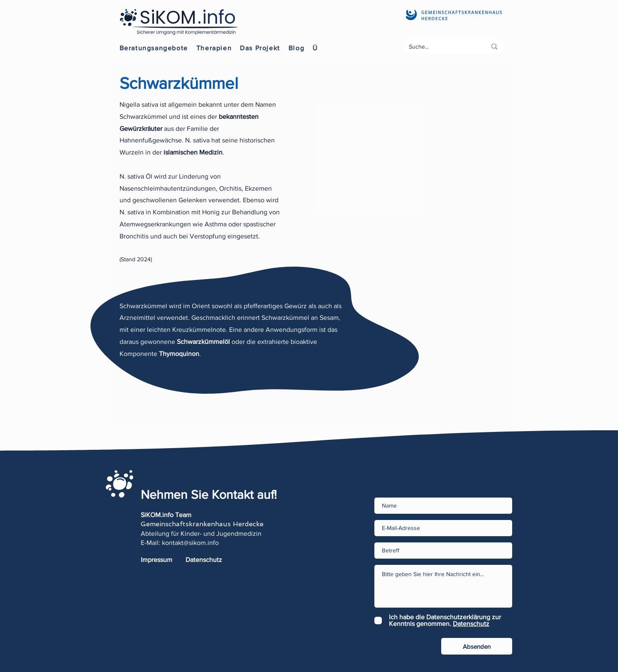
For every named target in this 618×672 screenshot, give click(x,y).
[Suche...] (441, 47)
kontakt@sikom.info (190, 543)
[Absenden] (477, 646)
